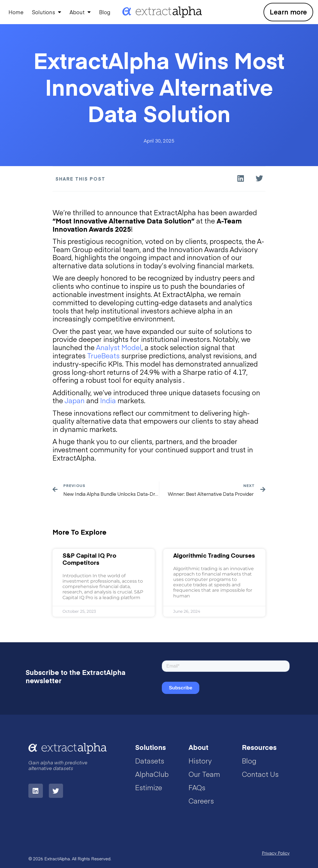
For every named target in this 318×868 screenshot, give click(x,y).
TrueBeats (103, 355)
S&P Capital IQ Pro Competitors (89, 559)
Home (16, 12)
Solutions (47, 12)
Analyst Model (119, 347)
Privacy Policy (276, 853)
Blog (105, 12)
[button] (241, 178)
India (108, 400)
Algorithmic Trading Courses (214, 555)
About (80, 12)
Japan (75, 400)
